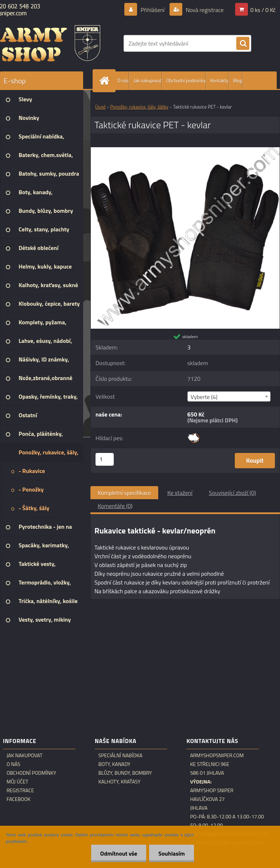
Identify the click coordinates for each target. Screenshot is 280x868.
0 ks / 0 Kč (263, 10)
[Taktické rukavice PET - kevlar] (185, 150)
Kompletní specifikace (124, 493)
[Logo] (50, 43)
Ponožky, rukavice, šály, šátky (139, 107)
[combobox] (229, 396)
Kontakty (219, 81)
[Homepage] (106, 81)
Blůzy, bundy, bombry (125, 773)
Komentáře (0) (115, 506)
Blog (238, 81)
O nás (123, 81)
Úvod (100, 107)
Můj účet (17, 782)
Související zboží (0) (232, 493)
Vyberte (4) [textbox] (204, 397)
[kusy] (105, 459)
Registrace (20, 790)
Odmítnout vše (119, 853)
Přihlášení (153, 10)
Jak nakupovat (147, 81)
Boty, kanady (114, 764)
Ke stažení (180, 493)
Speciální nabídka (120, 755)
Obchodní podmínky (186, 81)
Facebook (19, 799)
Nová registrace (204, 10)
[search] (243, 44)
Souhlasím (172, 853)
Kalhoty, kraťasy (120, 782)
